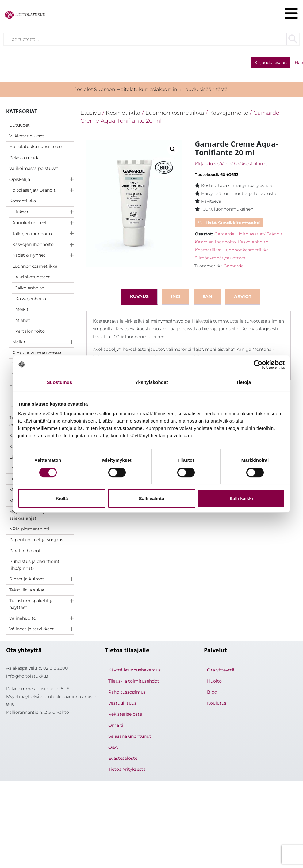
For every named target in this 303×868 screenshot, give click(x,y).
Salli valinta (152, 498)
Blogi (213, 694)
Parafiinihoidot (25, 552)
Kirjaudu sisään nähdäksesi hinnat (231, 165)
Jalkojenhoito (30, 289)
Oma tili (117, 727)
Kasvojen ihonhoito (33, 246)
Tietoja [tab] (244, 382)
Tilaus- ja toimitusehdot (134, 683)
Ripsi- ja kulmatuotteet (37, 354)
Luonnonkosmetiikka (35, 267)
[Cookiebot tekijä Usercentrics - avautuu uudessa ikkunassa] (258, 365)
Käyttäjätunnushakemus (134, 671)
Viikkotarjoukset (27, 137)
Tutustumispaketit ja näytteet (31, 606)
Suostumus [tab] (60, 382)
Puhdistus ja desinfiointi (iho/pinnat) (35, 566)
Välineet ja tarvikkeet (32, 630)
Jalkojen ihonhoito (32, 235)
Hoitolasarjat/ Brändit (32, 192)
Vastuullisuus (122, 705)
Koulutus (217, 705)
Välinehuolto (23, 620)
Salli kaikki (241, 498)
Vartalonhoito (30, 333)
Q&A (113, 749)
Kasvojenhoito (31, 300)
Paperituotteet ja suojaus (36, 541)
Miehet (23, 322)
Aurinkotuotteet (30, 224)
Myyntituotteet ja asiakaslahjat (28, 516)
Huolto (214, 683)
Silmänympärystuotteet (220, 259)
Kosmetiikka (23, 202)
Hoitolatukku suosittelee (35, 148)
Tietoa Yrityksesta (127, 771)
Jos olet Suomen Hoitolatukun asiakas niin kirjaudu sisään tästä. (151, 91)
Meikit (22, 311)
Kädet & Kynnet (29, 257)
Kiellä (62, 498)
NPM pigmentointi (29, 530)
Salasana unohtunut (130, 738)
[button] (173, 151)
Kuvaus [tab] (139, 298)
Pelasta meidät (25, 159)
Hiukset (20, 213)
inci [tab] (176, 298)
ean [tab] (207, 298)
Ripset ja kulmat (27, 580)
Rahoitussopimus (127, 694)
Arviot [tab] (243, 298)
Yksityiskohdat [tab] (151, 382)
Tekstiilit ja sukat (27, 591)
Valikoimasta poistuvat (34, 170)
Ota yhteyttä (221, 671)
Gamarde (224, 235)
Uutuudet (19, 126)
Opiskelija (20, 181)
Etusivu (91, 114)
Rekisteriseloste (125, 716)
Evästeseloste (123, 760)
